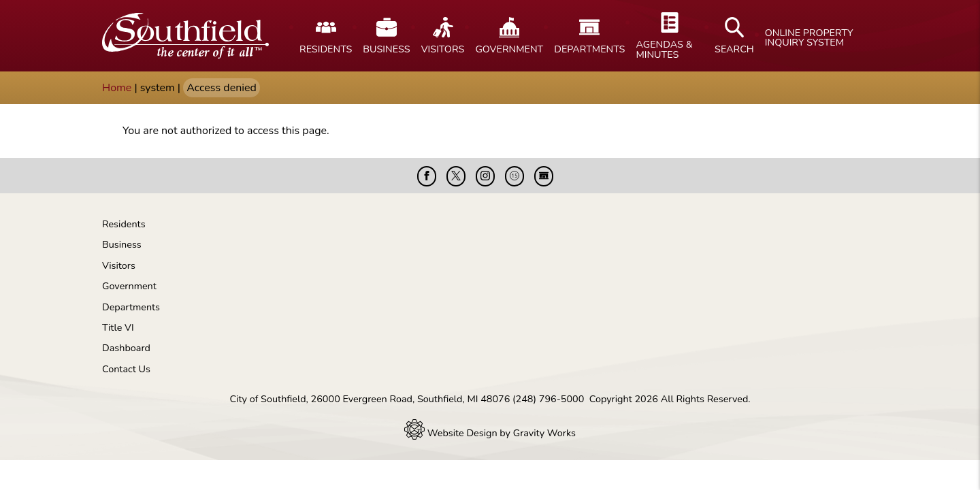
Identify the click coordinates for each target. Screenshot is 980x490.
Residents (124, 224)
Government (129, 286)
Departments (131, 307)
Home (117, 88)
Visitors (119, 265)
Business (122, 244)
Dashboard (126, 348)
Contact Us (126, 369)
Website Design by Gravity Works (490, 433)
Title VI (118, 327)
